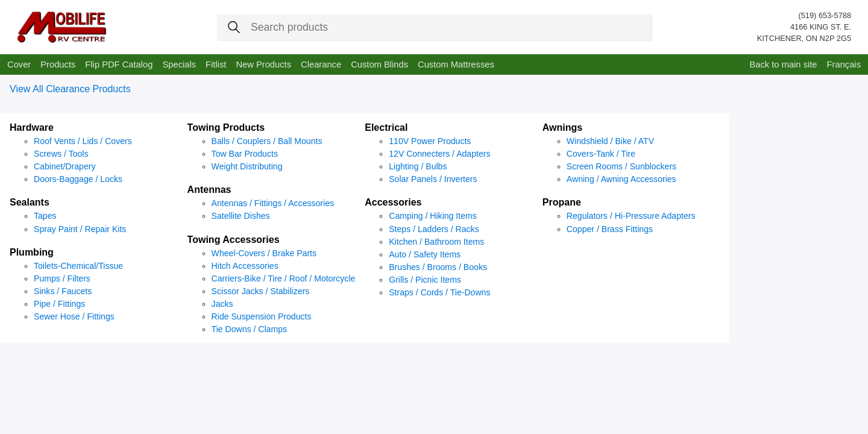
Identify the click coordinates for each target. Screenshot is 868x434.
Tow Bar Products (245, 154)
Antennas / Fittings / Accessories (273, 203)
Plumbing (32, 252)
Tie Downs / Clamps (249, 329)
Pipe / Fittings (59, 304)
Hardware (32, 127)
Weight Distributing (247, 166)
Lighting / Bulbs (418, 166)
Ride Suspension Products (262, 316)
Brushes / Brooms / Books (438, 267)
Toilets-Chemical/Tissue (78, 266)
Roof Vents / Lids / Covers (83, 141)
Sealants (30, 202)
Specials (179, 64)
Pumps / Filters (62, 278)
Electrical (386, 127)
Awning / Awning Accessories (621, 179)
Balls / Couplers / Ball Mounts (267, 141)
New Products (263, 64)
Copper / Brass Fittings (610, 229)
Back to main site (783, 64)
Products (58, 64)
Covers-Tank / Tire (601, 154)
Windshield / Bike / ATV (610, 141)
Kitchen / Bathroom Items (436, 242)
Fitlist (216, 64)
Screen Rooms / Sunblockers (621, 166)
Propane (562, 202)
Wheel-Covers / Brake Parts (264, 253)
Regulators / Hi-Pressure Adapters (631, 216)
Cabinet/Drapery (65, 166)
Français (844, 64)
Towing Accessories (234, 240)
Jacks (222, 304)
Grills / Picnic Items (425, 280)
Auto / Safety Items (425, 254)
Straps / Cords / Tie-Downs (439, 292)
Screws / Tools (61, 154)
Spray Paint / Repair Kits (80, 229)
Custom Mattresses (456, 64)
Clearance (321, 64)
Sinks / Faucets (63, 291)
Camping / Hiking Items (433, 216)
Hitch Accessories (245, 266)
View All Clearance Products (70, 89)
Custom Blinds (379, 64)
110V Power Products (430, 141)
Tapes (45, 216)
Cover (19, 64)
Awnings (562, 127)
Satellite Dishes (241, 216)
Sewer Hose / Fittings (74, 316)
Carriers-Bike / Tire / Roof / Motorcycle (284, 278)
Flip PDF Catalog (119, 64)
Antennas (209, 190)
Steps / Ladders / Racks (434, 229)
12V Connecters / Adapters (439, 154)
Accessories (393, 202)
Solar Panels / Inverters (433, 179)
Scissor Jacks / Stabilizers (261, 291)
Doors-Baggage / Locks (78, 179)
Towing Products (226, 127)
